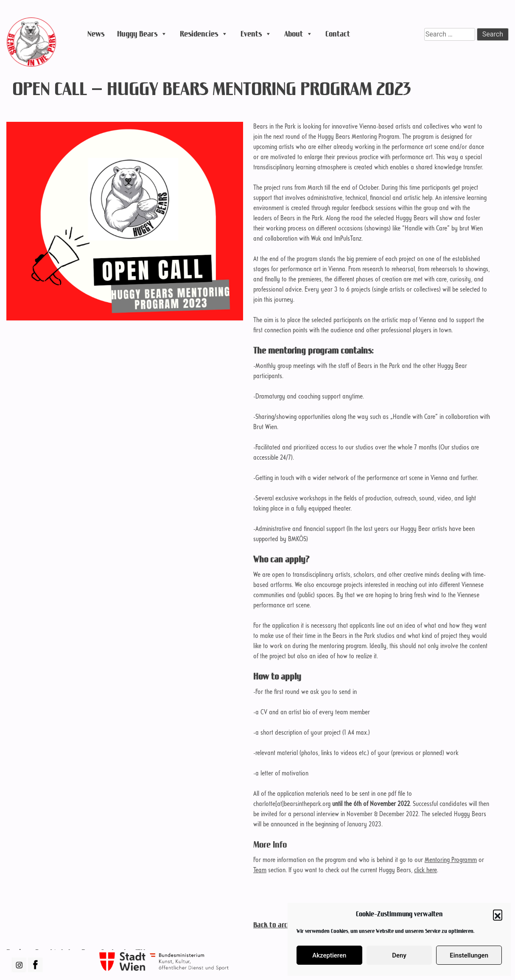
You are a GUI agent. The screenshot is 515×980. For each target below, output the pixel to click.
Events (256, 34)
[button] (498, 914)
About (298, 34)
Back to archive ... (279, 925)
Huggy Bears (142, 34)
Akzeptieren (329, 955)
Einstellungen (469, 955)
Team (260, 870)
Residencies (204, 34)
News (96, 34)
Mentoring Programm (451, 860)
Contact (338, 34)
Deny (399, 955)
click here (425, 870)
